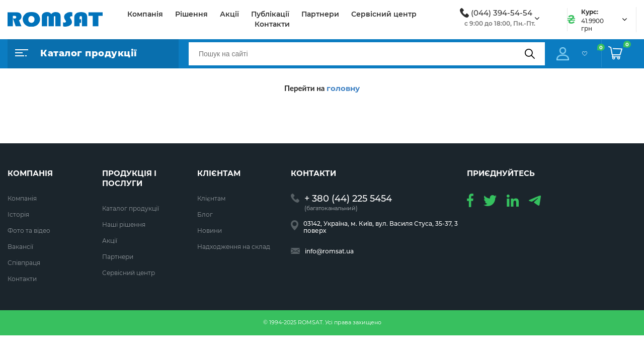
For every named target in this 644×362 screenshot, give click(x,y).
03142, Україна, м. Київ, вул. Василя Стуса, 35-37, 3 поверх (381, 227)
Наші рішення (124, 224)
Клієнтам (211, 198)
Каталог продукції (131, 208)
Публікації (270, 14)
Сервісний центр (384, 14)
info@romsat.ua (329, 251)
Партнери (320, 14)
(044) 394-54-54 (502, 13)
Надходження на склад (234, 247)
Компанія (145, 14)
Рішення (191, 14)
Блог (205, 214)
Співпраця (24, 263)
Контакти (272, 24)
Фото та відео (29, 231)
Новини (210, 231)
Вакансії (20, 247)
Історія (18, 214)
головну (343, 88)
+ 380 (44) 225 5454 (348, 199)
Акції (229, 14)
